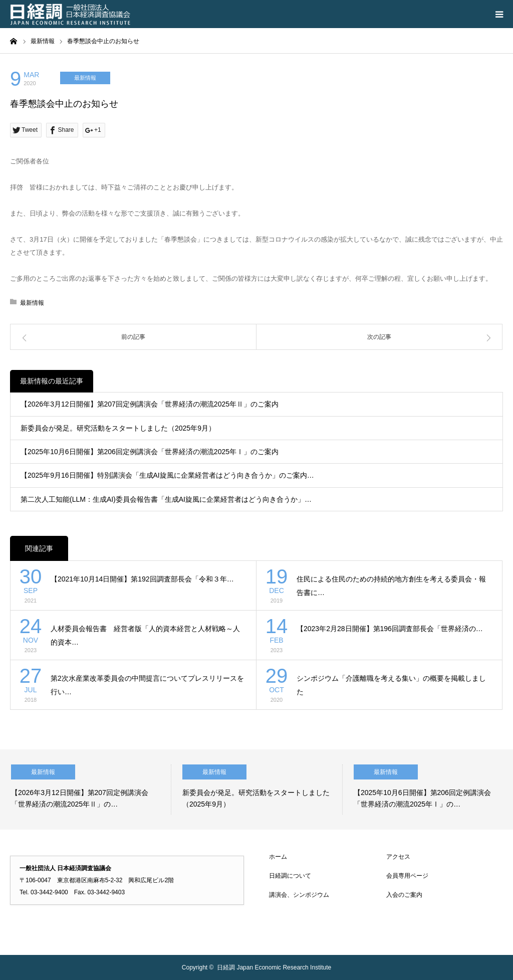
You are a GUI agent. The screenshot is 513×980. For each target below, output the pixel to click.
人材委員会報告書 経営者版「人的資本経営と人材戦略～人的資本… (145, 635)
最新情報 (85, 78)
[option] (86, 790)
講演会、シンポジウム (299, 895)
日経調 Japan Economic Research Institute (274, 967)
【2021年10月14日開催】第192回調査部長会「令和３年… (142, 579)
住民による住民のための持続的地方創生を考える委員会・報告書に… (391, 586)
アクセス (398, 857)
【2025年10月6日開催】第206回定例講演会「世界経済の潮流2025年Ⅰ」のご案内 (150, 452)
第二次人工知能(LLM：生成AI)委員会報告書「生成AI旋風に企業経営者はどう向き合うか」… (166, 499)
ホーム (278, 857)
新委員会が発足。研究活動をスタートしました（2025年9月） (118, 428)
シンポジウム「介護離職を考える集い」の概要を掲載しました (391, 685)
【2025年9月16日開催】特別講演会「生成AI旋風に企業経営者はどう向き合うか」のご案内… (167, 475)
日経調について (290, 876)
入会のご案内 (404, 895)
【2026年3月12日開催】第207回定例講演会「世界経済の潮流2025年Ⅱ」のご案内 (150, 404)
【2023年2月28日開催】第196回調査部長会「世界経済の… (390, 629)
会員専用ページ (407, 876)
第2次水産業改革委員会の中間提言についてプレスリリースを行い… (147, 685)
